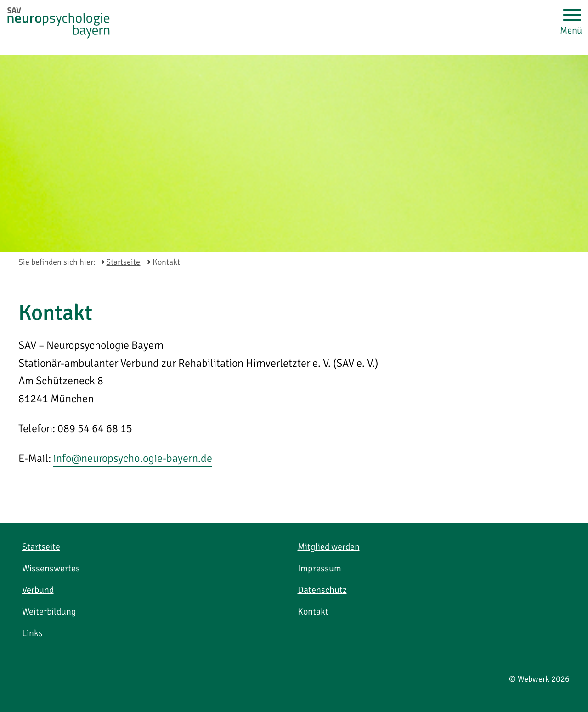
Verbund (38, 590)
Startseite (41, 547)
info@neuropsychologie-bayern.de (133, 458)
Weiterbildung (49, 612)
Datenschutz (322, 590)
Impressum (319, 568)
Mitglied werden (329, 547)
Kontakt (313, 612)
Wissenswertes (51, 568)
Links (32, 633)
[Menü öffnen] (571, 17)
